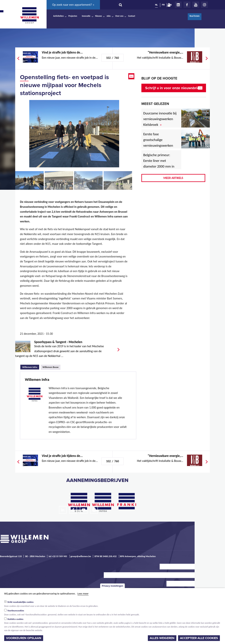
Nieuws (99, 16)
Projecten (73, 16)
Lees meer (83, 594)
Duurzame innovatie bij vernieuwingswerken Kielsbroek (160, 119)
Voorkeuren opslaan (24, 638)
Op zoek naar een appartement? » (73, 5)
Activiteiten (58, 16)
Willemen (29, 15)
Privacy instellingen (113, 586)
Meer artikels (173, 178)
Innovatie (86, 16)
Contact (132, 16)
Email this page (132, 76)
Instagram (204, 5)
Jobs (109, 16)
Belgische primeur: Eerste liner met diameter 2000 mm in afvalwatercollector (159, 163)
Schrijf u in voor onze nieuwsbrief (173, 88)
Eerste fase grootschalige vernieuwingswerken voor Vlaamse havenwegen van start (160, 145)
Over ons (119, 16)
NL (156, 5)
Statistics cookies (15, 619)
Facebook (187, 5)
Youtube (196, 5)
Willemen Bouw (51, 367)
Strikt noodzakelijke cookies (21, 602)
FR (163, 5)
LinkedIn (178, 5)
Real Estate (195, 16)
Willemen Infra (31, 367)
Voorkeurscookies (16, 611)
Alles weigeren (162, 638)
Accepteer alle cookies (199, 638)
